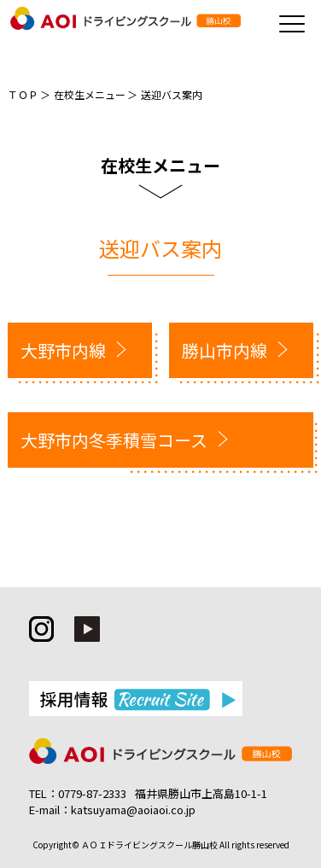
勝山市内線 (225, 350)
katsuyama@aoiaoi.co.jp (133, 810)
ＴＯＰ (23, 94)
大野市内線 (63, 350)
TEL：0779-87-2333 (78, 793)
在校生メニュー (90, 94)
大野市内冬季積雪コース (114, 440)
